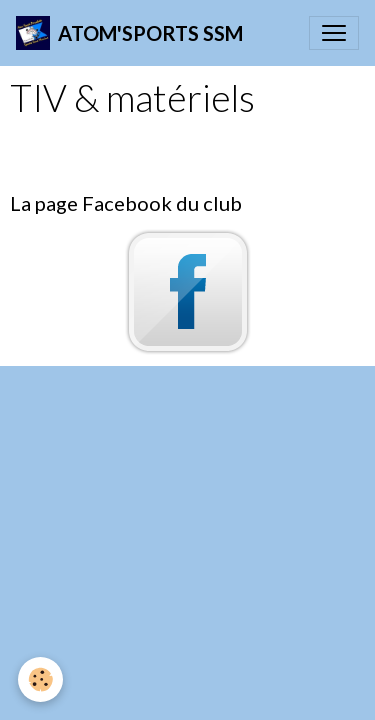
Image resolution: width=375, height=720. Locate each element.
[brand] (129, 33)
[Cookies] (40, 679)
